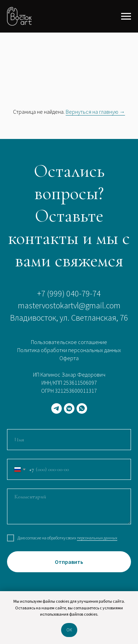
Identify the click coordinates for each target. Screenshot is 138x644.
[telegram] (57, 408)
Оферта (69, 358)
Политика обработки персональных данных (69, 350)
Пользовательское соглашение (69, 342)
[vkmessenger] (69, 408)
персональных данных (97, 538)
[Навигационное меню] (126, 16)
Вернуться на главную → (95, 112)
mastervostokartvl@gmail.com (69, 305)
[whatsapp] (82, 408)
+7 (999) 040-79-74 (69, 293)
